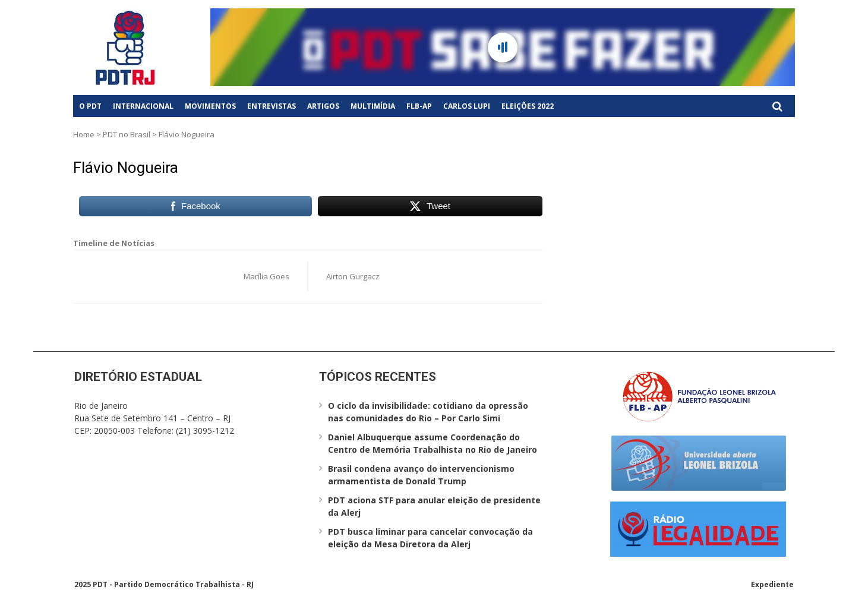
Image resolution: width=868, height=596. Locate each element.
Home (84, 134)
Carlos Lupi (467, 106)
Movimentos (210, 106)
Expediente (772, 584)
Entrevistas (272, 106)
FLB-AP (419, 106)
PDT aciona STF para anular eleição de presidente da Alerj (434, 506)
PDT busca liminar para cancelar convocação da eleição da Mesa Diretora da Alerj (430, 538)
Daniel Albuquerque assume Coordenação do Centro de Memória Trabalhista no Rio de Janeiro (433, 443)
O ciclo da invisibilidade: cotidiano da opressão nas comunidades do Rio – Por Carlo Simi (428, 412)
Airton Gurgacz (353, 276)
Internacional (143, 106)
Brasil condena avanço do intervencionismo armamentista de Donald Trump (421, 475)
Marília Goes (266, 276)
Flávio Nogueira (126, 168)
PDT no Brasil (127, 134)
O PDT (90, 106)
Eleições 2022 (528, 106)
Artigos (323, 106)
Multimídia (373, 106)
